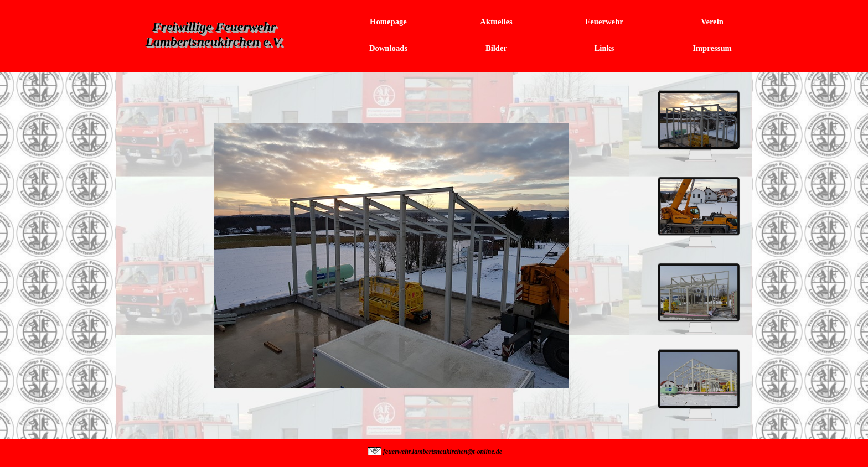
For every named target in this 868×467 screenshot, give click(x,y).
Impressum (712, 48)
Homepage (388, 22)
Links (604, 48)
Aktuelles (496, 22)
